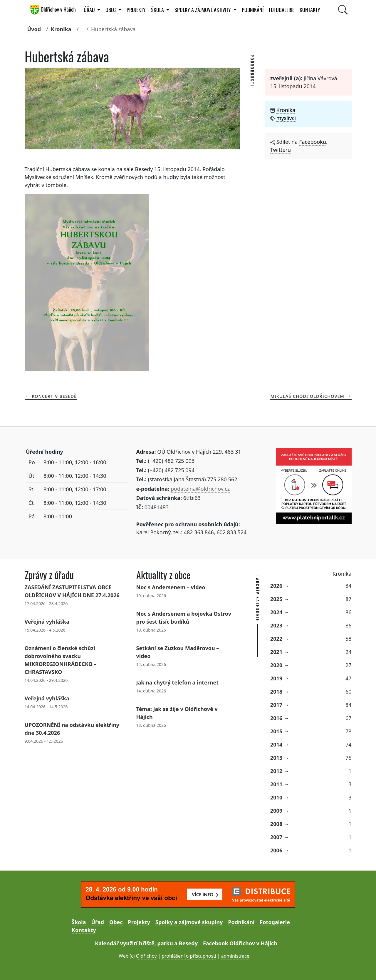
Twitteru (281, 150)
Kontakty (310, 10)
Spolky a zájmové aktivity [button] (203, 10)
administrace (235, 956)
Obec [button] (111, 10)
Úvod (34, 29)
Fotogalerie (282, 10)
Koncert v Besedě (54, 396)
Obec (116, 922)
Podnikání (253, 10)
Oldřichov (146, 956)
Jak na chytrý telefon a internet (178, 682)
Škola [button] (158, 10)
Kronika (61, 29)
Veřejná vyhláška (47, 622)
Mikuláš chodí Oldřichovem (307, 396)
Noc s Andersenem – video (171, 587)
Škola (79, 922)
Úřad (97, 922)
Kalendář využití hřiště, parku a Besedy (146, 943)
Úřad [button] (90, 10)
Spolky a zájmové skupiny (189, 922)
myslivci (286, 118)
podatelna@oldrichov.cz (200, 489)
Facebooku (313, 142)
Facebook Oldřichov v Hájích (240, 943)
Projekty (136, 10)
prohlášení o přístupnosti (189, 956)
